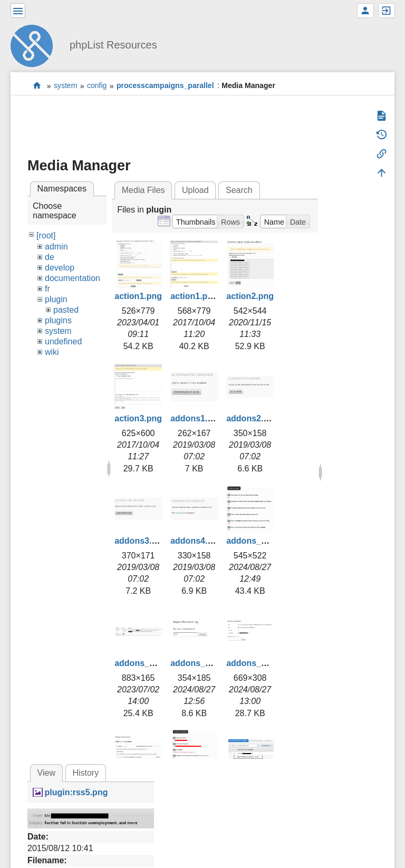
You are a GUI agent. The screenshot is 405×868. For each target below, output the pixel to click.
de (50, 257)
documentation (73, 278)
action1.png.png (203, 296)
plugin (56, 299)
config (97, 86)
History (85, 773)
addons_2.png (143, 663)
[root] (46, 235)
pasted (66, 310)
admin (56, 247)
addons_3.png (199, 663)
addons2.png (253, 418)
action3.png (138, 418)
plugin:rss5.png (76, 792)
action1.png (138, 296)
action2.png (250, 296)
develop (60, 268)
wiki (52, 352)
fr (47, 289)
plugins (58, 320)
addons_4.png (255, 663)
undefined (63, 341)
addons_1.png (255, 541)
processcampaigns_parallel (165, 86)
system (66, 86)
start (37, 86)
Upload (195, 190)
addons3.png (141, 541)
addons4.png (197, 541)
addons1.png (197, 418)
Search (239, 190)
